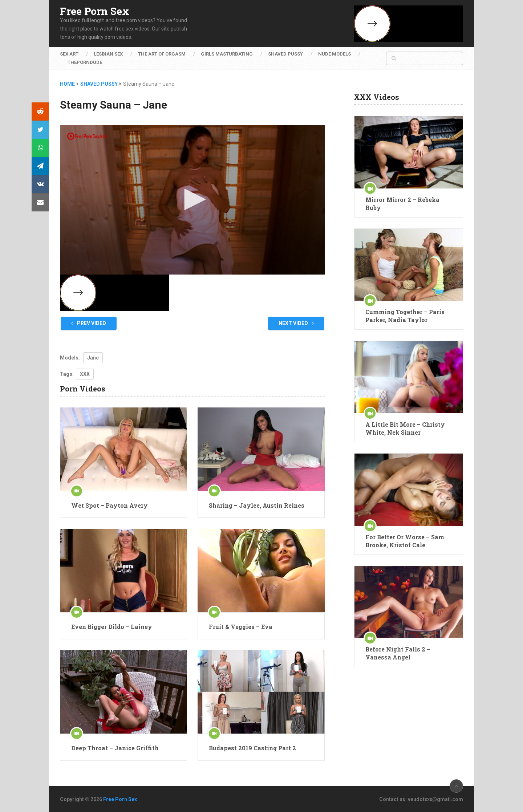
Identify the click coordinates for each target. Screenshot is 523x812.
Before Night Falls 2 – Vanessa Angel (398, 653)
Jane (93, 358)
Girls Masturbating (227, 54)
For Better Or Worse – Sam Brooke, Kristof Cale (405, 541)
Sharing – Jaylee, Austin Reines (257, 505)
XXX (85, 374)
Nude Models (335, 54)
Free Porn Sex (95, 11)
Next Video (296, 323)
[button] (192, 199)
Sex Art (69, 54)
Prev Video (89, 323)
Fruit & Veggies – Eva (241, 627)
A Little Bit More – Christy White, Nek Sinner (405, 428)
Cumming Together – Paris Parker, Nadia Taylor (405, 316)
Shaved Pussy (285, 54)
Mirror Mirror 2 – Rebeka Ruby (402, 204)
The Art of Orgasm (162, 54)
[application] (192, 200)
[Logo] (87, 136)
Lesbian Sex (108, 54)
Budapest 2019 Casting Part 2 (252, 748)
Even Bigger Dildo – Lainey (112, 627)
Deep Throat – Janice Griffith (115, 748)
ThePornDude (85, 62)
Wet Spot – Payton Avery (110, 505)
